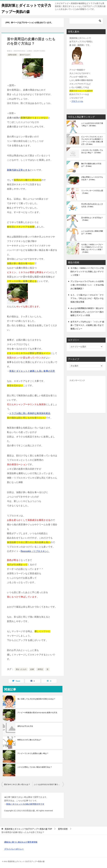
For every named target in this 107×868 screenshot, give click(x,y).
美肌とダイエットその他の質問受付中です (25, 804)
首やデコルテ (25, 55)
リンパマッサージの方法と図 (92, 192)
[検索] (86, 21)
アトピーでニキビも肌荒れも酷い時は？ (33, 753)
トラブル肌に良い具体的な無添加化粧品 (30, 413)
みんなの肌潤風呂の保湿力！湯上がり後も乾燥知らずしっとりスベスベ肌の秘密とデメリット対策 (87, 312)
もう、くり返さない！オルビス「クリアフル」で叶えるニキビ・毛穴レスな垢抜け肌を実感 (87, 298)
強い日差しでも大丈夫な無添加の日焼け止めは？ (36, 699)
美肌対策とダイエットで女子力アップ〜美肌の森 (25, 8)
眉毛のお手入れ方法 (25, 726)
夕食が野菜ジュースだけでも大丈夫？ (92, 178)
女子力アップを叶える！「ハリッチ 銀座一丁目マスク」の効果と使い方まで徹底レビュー (87, 325)
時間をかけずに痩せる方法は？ (30, 740)
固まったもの (21, 669)
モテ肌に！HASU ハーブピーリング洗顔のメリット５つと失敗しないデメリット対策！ (92, 248)
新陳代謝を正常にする (18, 170)
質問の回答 (12, 55)
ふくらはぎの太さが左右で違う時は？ (49, 784)
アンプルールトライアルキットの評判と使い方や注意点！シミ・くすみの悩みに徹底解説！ (87, 285)
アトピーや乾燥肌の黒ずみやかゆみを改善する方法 (37, 713)
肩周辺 (40, 669)
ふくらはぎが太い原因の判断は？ (92, 232)
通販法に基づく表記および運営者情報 (21, 842)
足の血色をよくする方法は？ (92, 219)
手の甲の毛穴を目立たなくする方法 (92, 205)
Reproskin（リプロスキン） (35, 551)
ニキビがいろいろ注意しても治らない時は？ (92, 151)
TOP (28, 829)
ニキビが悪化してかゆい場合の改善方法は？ (35, 767)
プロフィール (77, 101)
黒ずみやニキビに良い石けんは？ (17, 784)
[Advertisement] (86, 396)
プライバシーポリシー (14, 849)
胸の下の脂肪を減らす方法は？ (91, 165)
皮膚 (32, 669)
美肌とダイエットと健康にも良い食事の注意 (32, 371)
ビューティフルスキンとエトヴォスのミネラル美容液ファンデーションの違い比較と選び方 (92, 140)
